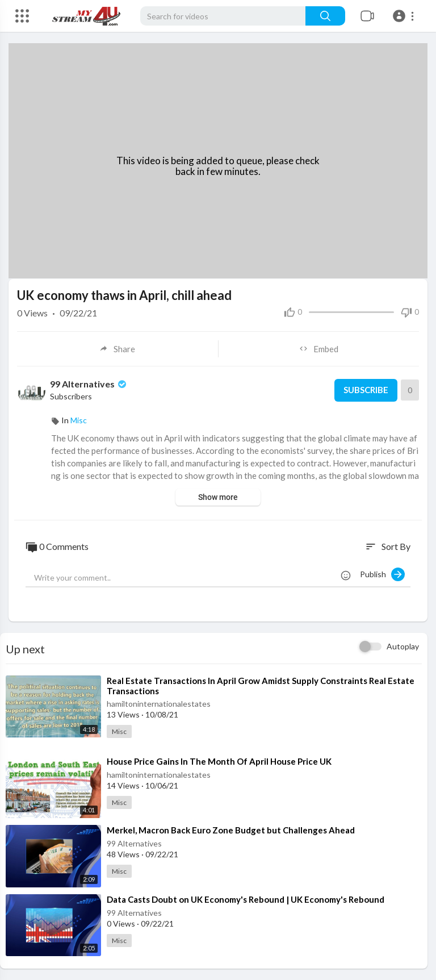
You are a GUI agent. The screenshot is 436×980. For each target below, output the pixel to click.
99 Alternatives (89, 384)
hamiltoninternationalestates (159, 704)
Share (117, 349)
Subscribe (365, 390)
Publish (382, 574)
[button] (405, 16)
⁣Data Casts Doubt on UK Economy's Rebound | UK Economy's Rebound (246, 899)
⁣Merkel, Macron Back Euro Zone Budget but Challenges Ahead (231, 830)
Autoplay (403, 646)
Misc (79, 420)
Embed (319, 349)
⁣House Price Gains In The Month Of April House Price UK (219, 761)
